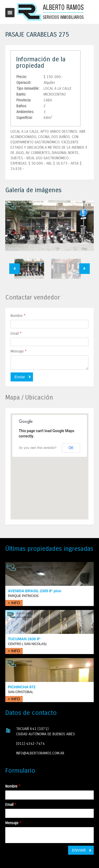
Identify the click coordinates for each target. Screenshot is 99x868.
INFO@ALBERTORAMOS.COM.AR (40, 753)
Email (16, 334)
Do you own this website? (38, 448)
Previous (15, 269)
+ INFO (14, 603)
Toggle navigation (10, 13)
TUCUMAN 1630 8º (24, 639)
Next (84, 269)
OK (71, 448)
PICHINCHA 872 (22, 687)
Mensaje (19, 351)
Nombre (18, 316)
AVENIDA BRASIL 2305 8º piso (35, 591)
